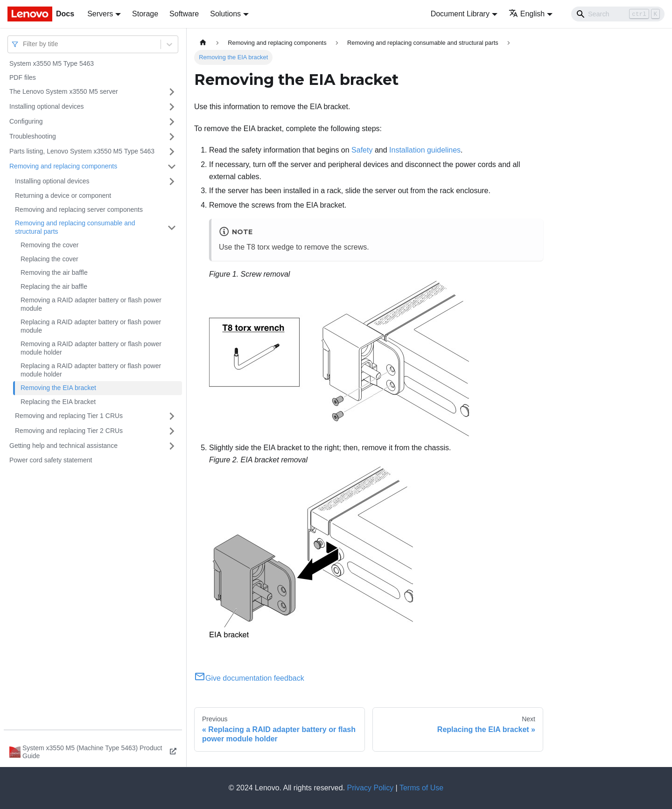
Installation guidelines (425, 150)
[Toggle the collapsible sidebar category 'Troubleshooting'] (172, 137)
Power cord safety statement (51, 460)
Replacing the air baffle (54, 286)
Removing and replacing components (63, 166)
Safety (362, 150)
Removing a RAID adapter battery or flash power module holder (91, 348)
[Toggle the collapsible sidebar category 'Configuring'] (172, 122)
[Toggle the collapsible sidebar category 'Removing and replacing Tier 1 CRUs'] (172, 416)
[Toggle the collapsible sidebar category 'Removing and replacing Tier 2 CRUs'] (172, 431)
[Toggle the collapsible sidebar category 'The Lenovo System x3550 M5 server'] (172, 92)
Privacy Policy (371, 788)
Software (184, 14)
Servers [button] (100, 14)
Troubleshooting (33, 136)
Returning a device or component (63, 195)
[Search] (618, 14)
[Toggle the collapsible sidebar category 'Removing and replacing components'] (172, 167)
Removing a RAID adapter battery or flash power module (91, 304)
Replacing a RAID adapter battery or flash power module (91, 326)
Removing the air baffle (54, 272)
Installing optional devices (47, 106)
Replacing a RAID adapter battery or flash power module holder (91, 370)
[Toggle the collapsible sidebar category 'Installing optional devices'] (172, 107)
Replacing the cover (49, 259)
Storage (145, 14)
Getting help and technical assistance (63, 446)
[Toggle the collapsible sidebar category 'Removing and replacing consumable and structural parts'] (172, 227)
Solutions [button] (225, 14)
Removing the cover (50, 245)
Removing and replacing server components (79, 209)
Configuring (26, 121)
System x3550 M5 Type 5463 (52, 63)
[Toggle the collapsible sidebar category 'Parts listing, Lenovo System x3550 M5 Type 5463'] (172, 152)
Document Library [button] (460, 14)
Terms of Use (421, 788)
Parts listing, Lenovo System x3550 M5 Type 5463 (82, 151)
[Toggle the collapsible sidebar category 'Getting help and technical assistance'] (172, 446)
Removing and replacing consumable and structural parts (75, 227)
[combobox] (24, 44)
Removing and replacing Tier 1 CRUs (69, 416)
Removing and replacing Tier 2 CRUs (69, 431)
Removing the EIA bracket (58, 388)
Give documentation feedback (249, 678)
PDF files (23, 77)
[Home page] (203, 43)
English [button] (527, 14)
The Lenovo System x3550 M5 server (64, 91)
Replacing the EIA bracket (58, 402)
